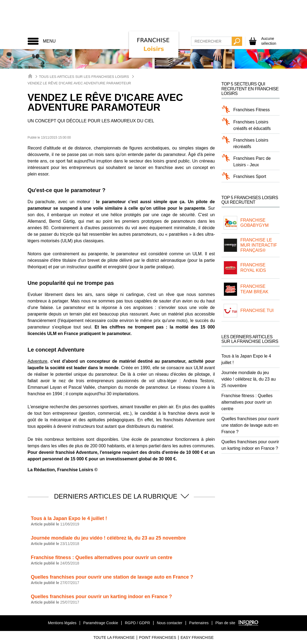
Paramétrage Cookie (101, 623)
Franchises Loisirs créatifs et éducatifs (252, 125)
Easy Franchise (197, 637)
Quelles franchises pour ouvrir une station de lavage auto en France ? (250, 425)
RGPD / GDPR (137, 623)
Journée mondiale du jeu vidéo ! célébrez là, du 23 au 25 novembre (249, 379)
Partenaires (199, 623)
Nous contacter (170, 623)
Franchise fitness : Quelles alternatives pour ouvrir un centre (247, 402)
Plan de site (225, 623)
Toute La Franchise (114, 637)
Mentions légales (62, 623)
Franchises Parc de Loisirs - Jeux (252, 162)
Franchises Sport (250, 176)
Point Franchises (158, 637)
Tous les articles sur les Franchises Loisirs (84, 77)
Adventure (38, 361)
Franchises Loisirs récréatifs (251, 143)
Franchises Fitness (252, 110)
